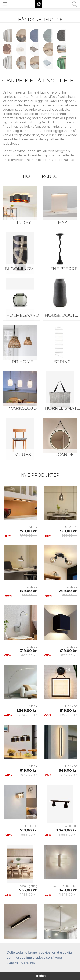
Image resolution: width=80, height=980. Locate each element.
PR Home (23, 362)
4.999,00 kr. (68, 835)
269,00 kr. (68, 591)
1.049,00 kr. (28, 775)
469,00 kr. (29, 655)
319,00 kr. (29, 651)
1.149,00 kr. (29, 535)
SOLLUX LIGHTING (65, 886)
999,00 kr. (29, 835)
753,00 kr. (28, 890)
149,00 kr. (28, 591)
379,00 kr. (28, 531)
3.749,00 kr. (67, 830)
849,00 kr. (68, 770)
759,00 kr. (70, 535)
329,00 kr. (68, 531)
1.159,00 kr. (29, 895)
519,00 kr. (70, 595)
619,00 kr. (69, 651)
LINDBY (23, 222)
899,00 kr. (69, 655)
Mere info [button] (28, 963)
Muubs (23, 455)
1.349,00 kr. (27, 710)
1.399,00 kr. (68, 715)
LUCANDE (71, 527)
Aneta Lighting (28, 886)
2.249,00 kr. (28, 715)
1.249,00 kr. (68, 895)
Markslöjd (23, 408)
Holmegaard (23, 315)
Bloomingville (23, 269)
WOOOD (71, 826)
